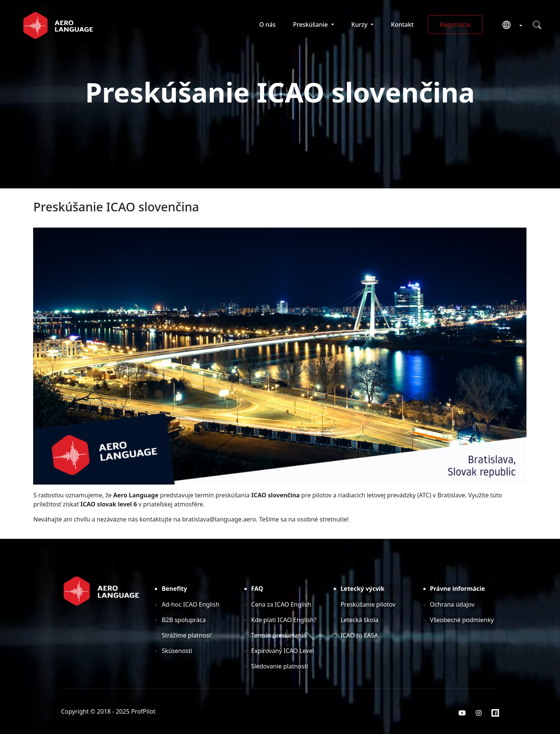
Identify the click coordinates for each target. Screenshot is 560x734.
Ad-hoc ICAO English (190, 604)
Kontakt (402, 24)
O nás (267, 24)
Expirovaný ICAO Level (283, 651)
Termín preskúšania (279, 635)
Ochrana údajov (452, 604)
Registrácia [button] (455, 24)
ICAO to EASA (359, 635)
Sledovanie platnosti (280, 666)
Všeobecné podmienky (462, 620)
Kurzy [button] (360, 24)
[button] (510, 25)
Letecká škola (359, 620)
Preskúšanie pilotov (368, 604)
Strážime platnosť (186, 635)
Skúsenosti (177, 651)
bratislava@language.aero (219, 519)
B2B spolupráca (184, 620)
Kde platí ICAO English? (284, 620)
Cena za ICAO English (281, 604)
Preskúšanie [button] (311, 24)
